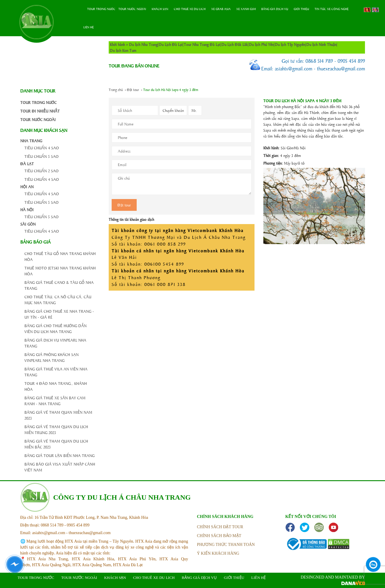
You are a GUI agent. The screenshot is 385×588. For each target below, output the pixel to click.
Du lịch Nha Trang (143, 44)
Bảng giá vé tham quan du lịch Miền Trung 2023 (56, 429)
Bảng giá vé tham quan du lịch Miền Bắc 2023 (56, 444)
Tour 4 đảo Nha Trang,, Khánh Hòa (56, 386)
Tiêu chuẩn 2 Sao (42, 171)
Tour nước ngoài (132, 9)
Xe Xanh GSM (246, 9)
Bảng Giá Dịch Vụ (275, 9)
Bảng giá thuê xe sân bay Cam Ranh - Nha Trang (55, 401)
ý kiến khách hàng (218, 553)
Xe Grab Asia (221, 9)
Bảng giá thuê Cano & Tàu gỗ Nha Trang (59, 285)
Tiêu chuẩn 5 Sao (42, 156)
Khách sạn (160, 9)
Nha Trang (31, 141)
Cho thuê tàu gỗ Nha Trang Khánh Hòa (60, 256)
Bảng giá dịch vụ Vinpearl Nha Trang (55, 343)
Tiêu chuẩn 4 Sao (42, 148)
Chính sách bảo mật (219, 536)
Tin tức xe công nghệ (332, 9)
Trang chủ (82, 9)
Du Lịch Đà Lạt (171, 44)
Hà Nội (27, 209)
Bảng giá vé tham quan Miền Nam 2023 (58, 415)
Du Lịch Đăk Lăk (235, 44)
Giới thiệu (301, 9)
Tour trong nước (101, 9)
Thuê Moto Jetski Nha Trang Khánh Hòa (60, 271)
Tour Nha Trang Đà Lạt (202, 44)
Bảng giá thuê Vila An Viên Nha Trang (56, 372)
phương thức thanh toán (226, 545)
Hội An (27, 187)
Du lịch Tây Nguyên (290, 44)
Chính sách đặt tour (220, 527)
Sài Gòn (28, 224)
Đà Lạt (27, 164)
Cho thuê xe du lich (190, 9)
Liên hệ (89, 27)
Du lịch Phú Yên (261, 44)
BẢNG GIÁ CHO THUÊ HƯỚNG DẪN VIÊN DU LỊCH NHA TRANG (56, 328)
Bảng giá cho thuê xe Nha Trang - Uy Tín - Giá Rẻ (59, 314)
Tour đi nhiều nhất (40, 111)
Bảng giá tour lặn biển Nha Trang (60, 455)
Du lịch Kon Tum (123, 50)
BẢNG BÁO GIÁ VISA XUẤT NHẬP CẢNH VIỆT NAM (60, 467)
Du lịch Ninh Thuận (321, 44)
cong (96, 102)
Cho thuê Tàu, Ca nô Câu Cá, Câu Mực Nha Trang (58, 300)
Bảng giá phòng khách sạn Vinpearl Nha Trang (52, 357)
